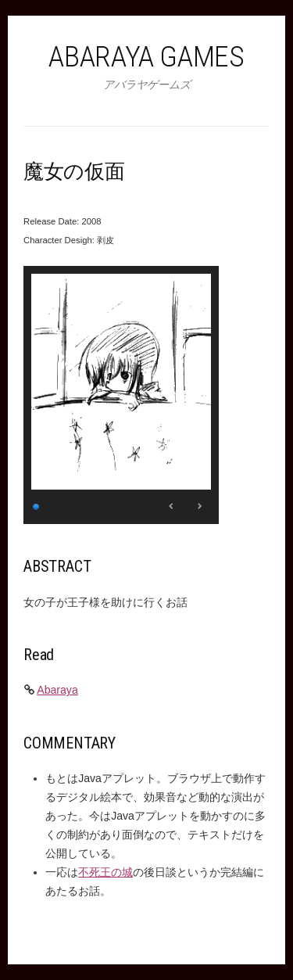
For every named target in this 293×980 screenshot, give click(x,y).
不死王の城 (105, 872)
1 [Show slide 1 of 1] (37, 505)
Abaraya (57, 690)
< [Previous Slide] (172, 506)
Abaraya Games (146, 56)
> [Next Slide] (199, 506)
